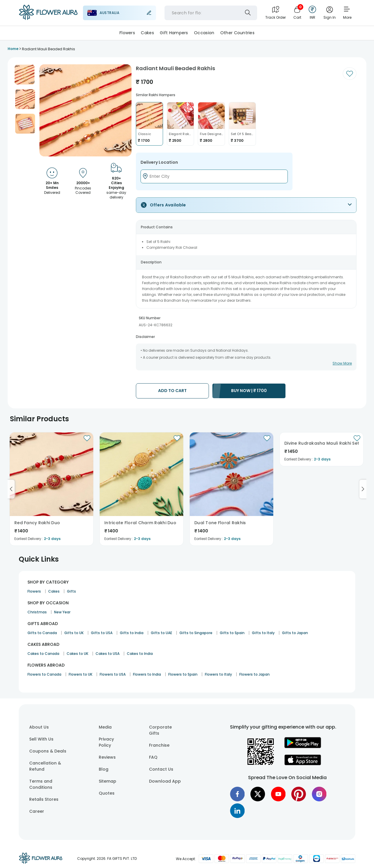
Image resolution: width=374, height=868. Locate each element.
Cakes (147, 33)
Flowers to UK (80, 674)
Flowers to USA (113, 674)
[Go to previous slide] (11, 489)
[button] (25, 75)
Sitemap (108, 781)
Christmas (37, 612)
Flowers (127, 33)
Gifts (71, 591)
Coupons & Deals (48, 751)
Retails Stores (44, 799)
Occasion (204, 33)
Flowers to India (147, 674)
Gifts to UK (74, 633)
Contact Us (161, 769)
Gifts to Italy (263, 633)
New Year (62, 612)
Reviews (107, 757)
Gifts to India (132, 633)
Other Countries (237, 33)
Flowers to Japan (254, 674)
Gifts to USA (102, 633)
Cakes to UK (77, 654)
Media (105, 727)
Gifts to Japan (295, 633)
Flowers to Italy (218, 674)
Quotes (107, 793)
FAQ (153, 757)
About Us (39, 727)
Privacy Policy (106, 742)
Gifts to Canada (42, 633)
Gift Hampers (174, 33)
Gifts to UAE (161, 633)
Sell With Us (41, 739)
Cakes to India (140, 654)
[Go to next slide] (363, 489)
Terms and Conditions (41, 784)
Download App (165, 781)
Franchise (159, 745)
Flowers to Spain (183, 674)
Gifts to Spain (232, 633)
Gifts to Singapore (196, 633)
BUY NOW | (249, 391)
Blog (104, 769)
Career (37, 811)
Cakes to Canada (43, 654)
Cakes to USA (108, 654)
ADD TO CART (172, 391)
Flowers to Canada (44, 674)
